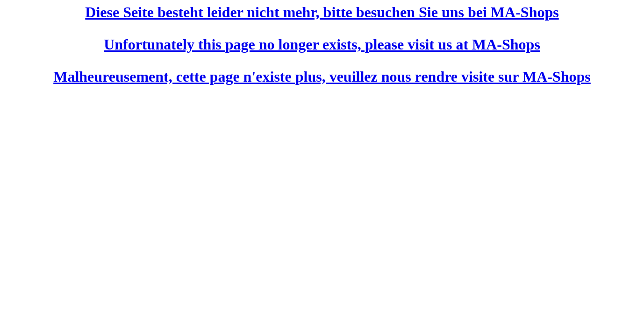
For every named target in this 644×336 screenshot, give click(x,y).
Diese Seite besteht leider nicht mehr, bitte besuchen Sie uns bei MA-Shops (322, 12)
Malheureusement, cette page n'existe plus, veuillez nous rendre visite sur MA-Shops (322, 77)
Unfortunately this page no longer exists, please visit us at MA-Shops (322, 44)
